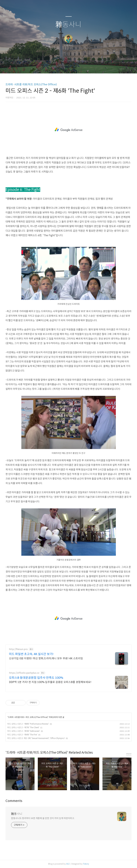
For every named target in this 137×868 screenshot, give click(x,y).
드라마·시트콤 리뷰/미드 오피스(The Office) (31, 84)
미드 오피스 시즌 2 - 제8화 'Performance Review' (28, 724)
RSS (74, 67)
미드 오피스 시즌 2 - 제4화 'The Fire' (22, 735)
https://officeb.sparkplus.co (24, 673)
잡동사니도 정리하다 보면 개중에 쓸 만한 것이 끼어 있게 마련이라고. (43, 818)
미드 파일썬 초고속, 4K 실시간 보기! (31, 654)
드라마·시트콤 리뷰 (16, 717)
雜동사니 (68, 25)
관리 (85, 67)
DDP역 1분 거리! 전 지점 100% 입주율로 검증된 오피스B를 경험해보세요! (50, 682)
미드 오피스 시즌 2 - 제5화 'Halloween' (24, 731)
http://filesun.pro (18, 649)
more (129, 754)
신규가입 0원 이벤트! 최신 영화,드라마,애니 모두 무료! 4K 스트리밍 (46, 658)
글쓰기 (52, 67)
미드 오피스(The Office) (37, 717)
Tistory (86, 864)
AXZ (68, 864)
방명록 (63, 67)
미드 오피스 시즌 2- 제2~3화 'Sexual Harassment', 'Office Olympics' (36, 738)
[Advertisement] (68, 130)
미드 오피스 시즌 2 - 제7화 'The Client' (23, 727)
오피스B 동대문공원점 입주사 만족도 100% (36, 678)
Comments (14, 801)
